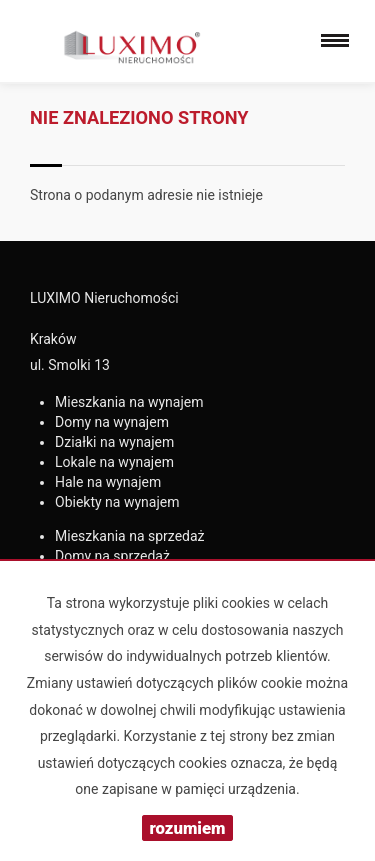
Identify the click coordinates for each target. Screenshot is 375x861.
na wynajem (129, 402)
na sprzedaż (130, 536)
